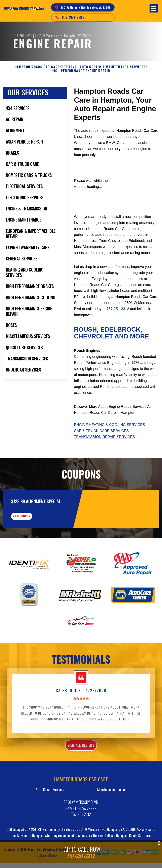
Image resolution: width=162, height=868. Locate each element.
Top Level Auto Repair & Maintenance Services (103, 67)
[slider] (81, 723)
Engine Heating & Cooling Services (109, 425)
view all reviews (81, 770)
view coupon (33, 538)
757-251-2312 (73, 17)
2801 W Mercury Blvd (49, 35)
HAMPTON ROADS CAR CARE (37, 67)
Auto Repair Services (50, 814)
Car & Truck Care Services (101, 431)
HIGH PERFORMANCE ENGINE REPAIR (81, 71)
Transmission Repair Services (104, 437)
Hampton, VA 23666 (78, 35)
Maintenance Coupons (112, 814)
